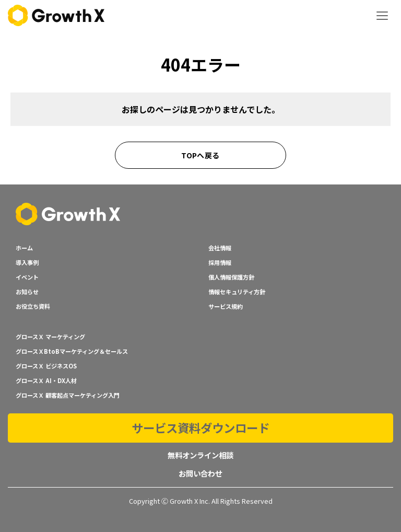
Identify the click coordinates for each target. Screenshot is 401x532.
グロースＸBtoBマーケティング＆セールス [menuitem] (72, 351)
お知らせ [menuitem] (27, 292)
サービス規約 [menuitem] (226, 306)
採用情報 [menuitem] (220, 262)
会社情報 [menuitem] (220, 248)
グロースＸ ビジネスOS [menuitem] (46, 366)
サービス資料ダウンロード (200, 427)
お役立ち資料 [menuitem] (33, 306)
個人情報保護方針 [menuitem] (231, 277)
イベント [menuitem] (27, 277)
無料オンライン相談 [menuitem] (200, 455)
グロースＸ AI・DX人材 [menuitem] (46, 380)
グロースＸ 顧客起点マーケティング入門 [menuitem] (68, 395)
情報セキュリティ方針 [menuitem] (237, 292)
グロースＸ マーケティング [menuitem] (50, 337)
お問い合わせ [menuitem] (200, 473)
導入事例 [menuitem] (27, 262)
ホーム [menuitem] (24, 248)
